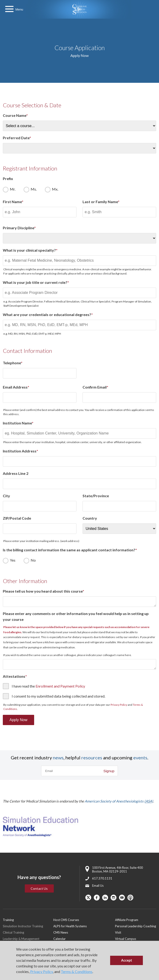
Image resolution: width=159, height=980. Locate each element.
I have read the (49, 686)
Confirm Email (95, 387)
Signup (109, 771)
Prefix (8, 179)
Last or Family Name (101, 202)
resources (92, 758)
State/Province (96, 496)
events (140, 758)
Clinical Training (13, 932)
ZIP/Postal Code (17, 518)
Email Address (16, 387)
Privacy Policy (42, 971)
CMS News (61, 932)
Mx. (55, 189)
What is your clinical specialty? (30, 250)
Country (90, 518)
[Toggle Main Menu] (9, 9)
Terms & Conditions (77, 971)
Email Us (98, 885)
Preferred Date (17, 138)
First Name (13, 202)
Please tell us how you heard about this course (43, 591)
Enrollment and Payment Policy (60, 686)
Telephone (13, 363)
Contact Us (39, 888)
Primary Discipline (19, 228)
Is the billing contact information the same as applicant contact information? (70, 550)
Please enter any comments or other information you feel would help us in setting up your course (76, 616)
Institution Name (18, 423)
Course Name (15, 115)
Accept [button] (127, 960)
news (58, 758)
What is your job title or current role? (36, 282)
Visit (118, 932)
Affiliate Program (127, 920)
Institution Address (20, 451)
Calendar (60, 938)
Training (8, 920)
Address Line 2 (16, 473)
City (6, 496)
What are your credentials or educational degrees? (48, 315)
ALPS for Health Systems (70, 926)
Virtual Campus (126, 938)
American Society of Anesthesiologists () (119, 801)
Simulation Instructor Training (23, 926)
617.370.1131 (102, 878)
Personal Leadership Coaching (136, 926)
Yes (13, 560)
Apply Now (18, 720)
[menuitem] (84, 919)
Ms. (34, 189)
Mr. (13, 189)
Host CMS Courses (66, 920)
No (33, 560)
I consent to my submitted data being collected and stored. (58, 696)
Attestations (15, 676)
